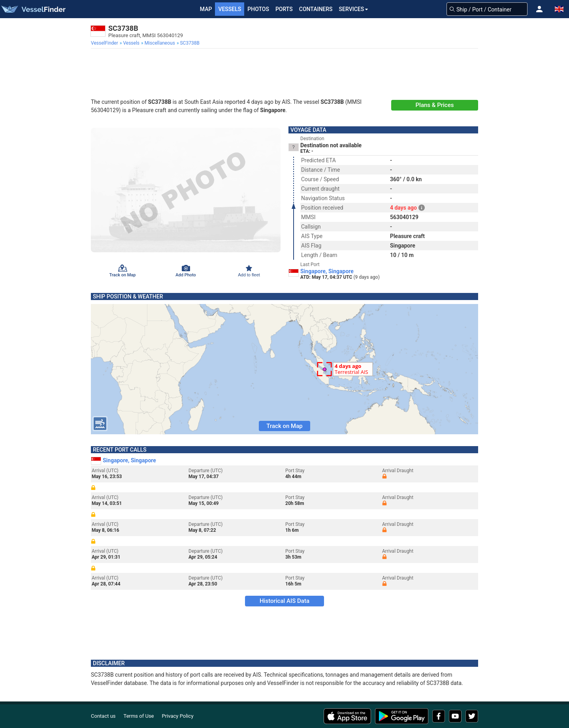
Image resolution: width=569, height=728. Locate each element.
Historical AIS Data (284, 601)
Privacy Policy (178, 716)
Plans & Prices (435, 105)
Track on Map (284, 426)
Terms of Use (139, 716)
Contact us (103, 716)
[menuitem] (105, 43)
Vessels (230, 9)
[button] (539, 9)
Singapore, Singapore (327, 271)
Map (206, 9)
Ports (284, 9)
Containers (316, 9)
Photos (258, 9)
